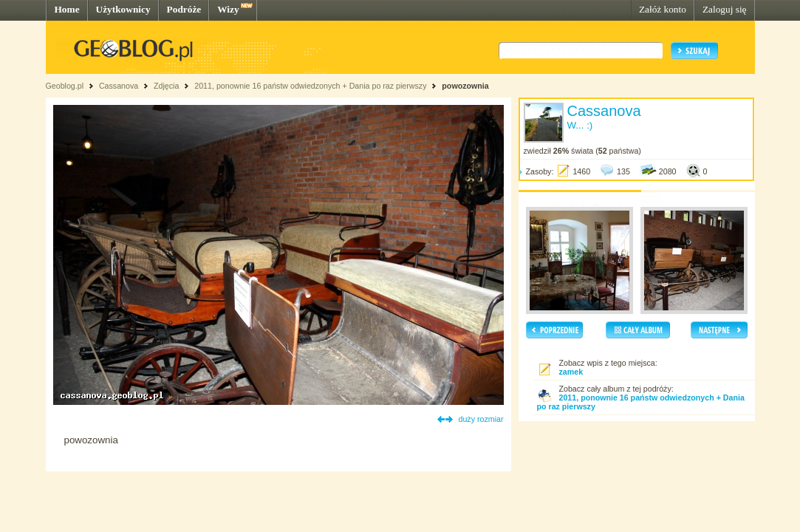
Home (67, 9)
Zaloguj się (725, 9)
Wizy (228, 9)
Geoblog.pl (65, 86)
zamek (571, 372)
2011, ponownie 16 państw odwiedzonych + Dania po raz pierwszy (310, 86)
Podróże (184, 9)
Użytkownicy (123, 9)
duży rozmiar (481, 419)
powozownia (465, 86)
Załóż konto (663, 9)
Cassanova (119, 86)
